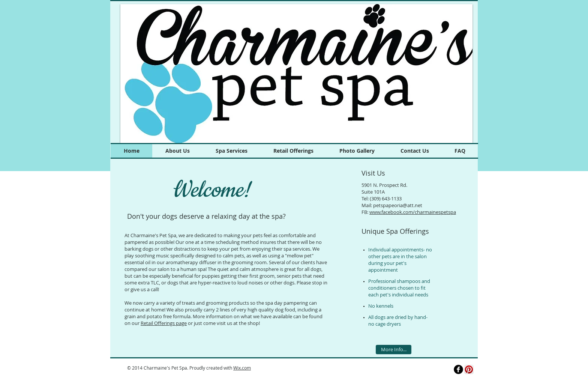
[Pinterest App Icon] (469, 369)
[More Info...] (394, 350)
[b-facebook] (458, 369)
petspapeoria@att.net (398, 205)
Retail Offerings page (164, 323)
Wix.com (242, 368)
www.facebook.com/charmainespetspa (413, 212)
